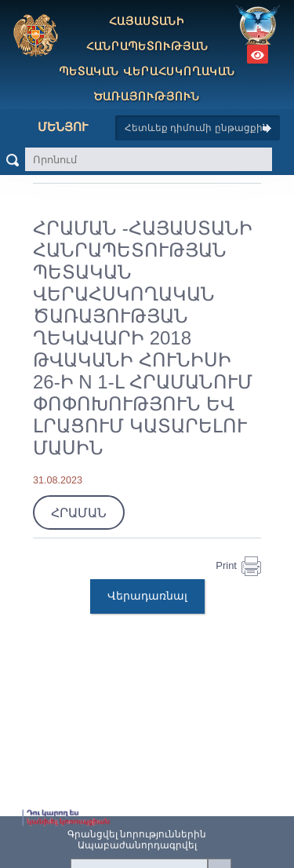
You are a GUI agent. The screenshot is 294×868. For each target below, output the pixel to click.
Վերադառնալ (147, 596)
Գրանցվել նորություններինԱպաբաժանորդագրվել (137, 840)
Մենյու (51, 127)
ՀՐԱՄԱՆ (79, 513)
